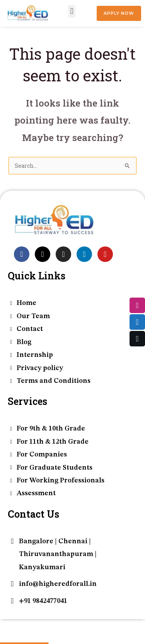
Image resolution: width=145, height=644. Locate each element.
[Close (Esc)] (52, 626)
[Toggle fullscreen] (22, 626)
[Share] (37, 626)
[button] (72, 11)
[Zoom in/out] (7, 626)
